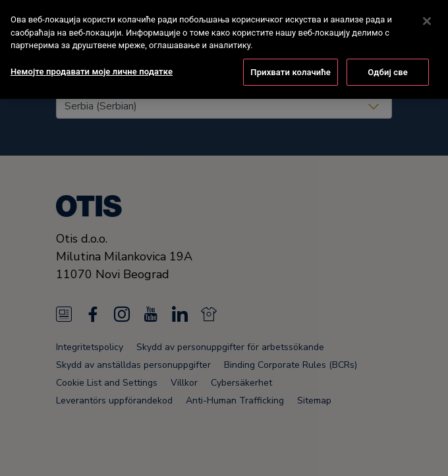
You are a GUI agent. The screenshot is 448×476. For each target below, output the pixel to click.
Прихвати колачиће (291, 50)
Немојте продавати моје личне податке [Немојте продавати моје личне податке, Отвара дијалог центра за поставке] (92, 50)
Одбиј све (388, 50)
